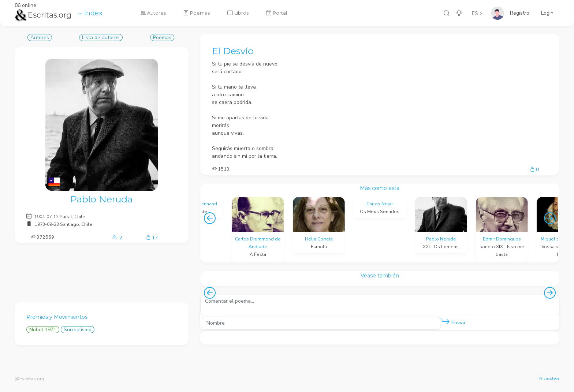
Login (547, 13)
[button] (446, 321)
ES (475, 13)
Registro (520, 13)
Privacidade (549, 378)
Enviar (453, 321)
